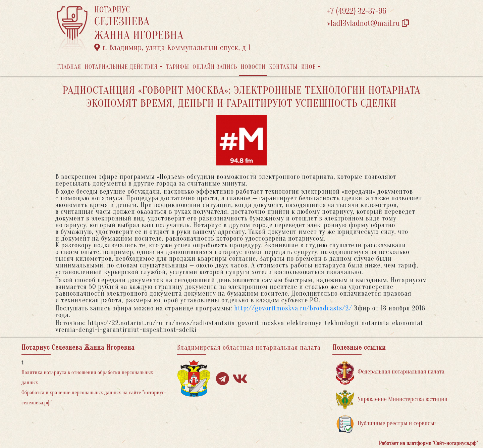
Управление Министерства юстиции (392, 400)
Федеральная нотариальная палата (390, 372)
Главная (69, 67)
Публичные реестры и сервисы (385, 424)
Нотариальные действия (121, 67)
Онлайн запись (215, 67)
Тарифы (178, 67)
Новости (253, 67)
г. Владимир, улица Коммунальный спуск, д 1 (172, 48)
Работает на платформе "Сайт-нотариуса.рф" (428, 443)
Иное (309, 67)
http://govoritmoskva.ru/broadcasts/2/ (293, 308)
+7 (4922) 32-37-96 (357, 11)
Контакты (283, 67)
